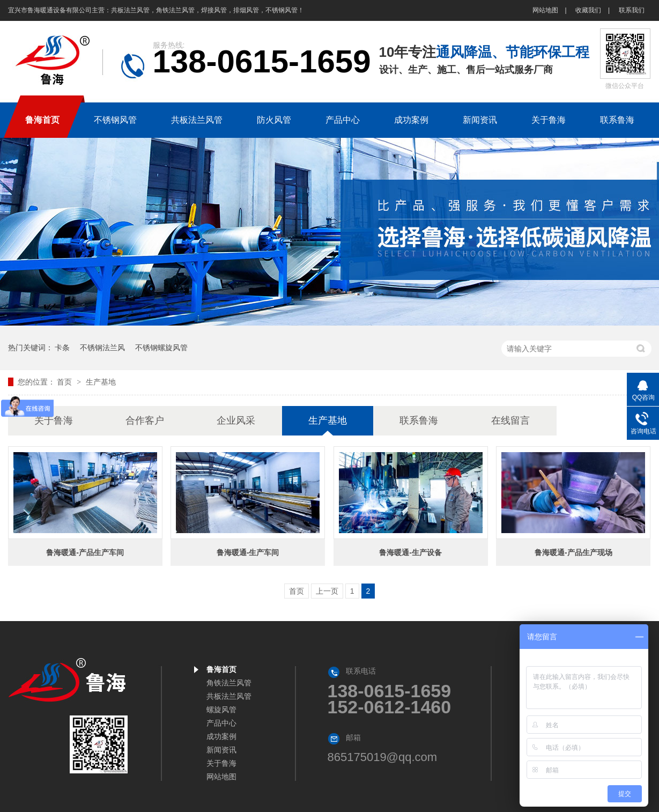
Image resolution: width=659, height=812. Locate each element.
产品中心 (221, 723)
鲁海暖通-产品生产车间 (85, 552)
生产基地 (101, 382)
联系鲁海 (419, 420)
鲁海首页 (221, 669)
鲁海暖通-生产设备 (410, 552)
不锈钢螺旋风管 (161, 348)
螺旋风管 (221, 710)
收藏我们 (588, 10)
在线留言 (510, 420)
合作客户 (145, 420)
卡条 (62, 348)
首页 (65, 382)
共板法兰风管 (229, 696)
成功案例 (221, 736)
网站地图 (545, 10)
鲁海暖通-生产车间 (248, 552)
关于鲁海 (54, 420)
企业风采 (236, 420)
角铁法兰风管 (229, 683)
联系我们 (632, 10)
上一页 (327, 591)
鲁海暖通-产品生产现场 (573, 552)
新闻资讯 (221, 750)
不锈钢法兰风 (102, 348)
